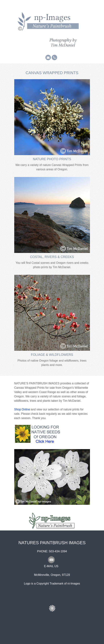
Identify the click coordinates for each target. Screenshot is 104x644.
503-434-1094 (58, 551)
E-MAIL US (51, 566)
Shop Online (22, 409)
